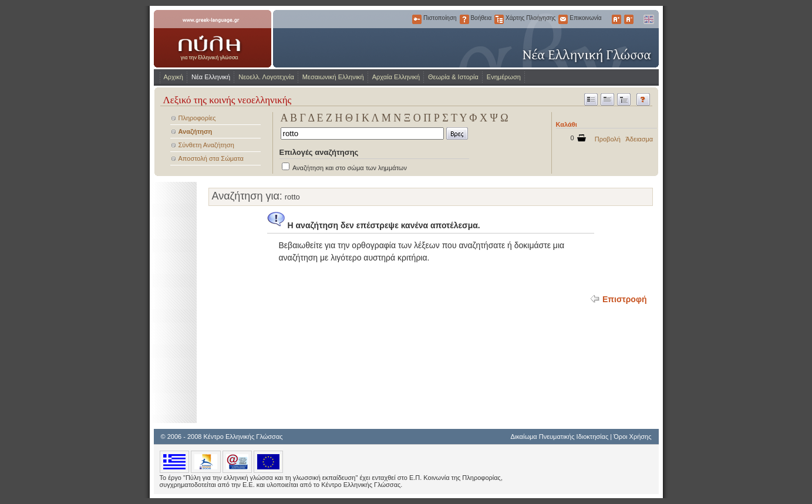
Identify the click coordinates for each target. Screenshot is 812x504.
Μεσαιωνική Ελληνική (333, 77)
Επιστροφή (625, 299)
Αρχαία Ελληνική (396, 77)
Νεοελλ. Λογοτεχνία (266, 77)
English (648, 19)
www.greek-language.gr (213, 39)
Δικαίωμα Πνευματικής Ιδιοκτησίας (559, 437)
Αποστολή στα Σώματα (211, 158)
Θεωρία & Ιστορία (453, 77)
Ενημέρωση (504, 77)
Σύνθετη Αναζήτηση (206, 145)
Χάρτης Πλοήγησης (499, 19)
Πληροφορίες (197, 118)
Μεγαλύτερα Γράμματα (616, 19)
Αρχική (173, 77)
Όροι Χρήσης (632, 437)
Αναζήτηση (196, 131)
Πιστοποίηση (417, 19)
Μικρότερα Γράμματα (629, 19)
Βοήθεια (464, 19)
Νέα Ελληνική (211, 77)
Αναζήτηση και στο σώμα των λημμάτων (350, 168)
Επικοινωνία (563, 19)
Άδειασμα (640, 139)
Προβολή (608, 139)
